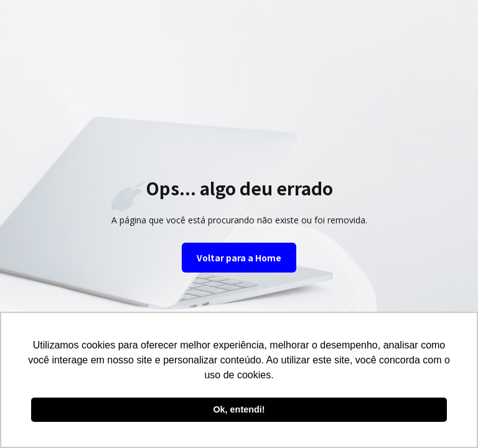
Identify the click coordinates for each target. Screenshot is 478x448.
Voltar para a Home (239, 258)
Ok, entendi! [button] (239, 409)
